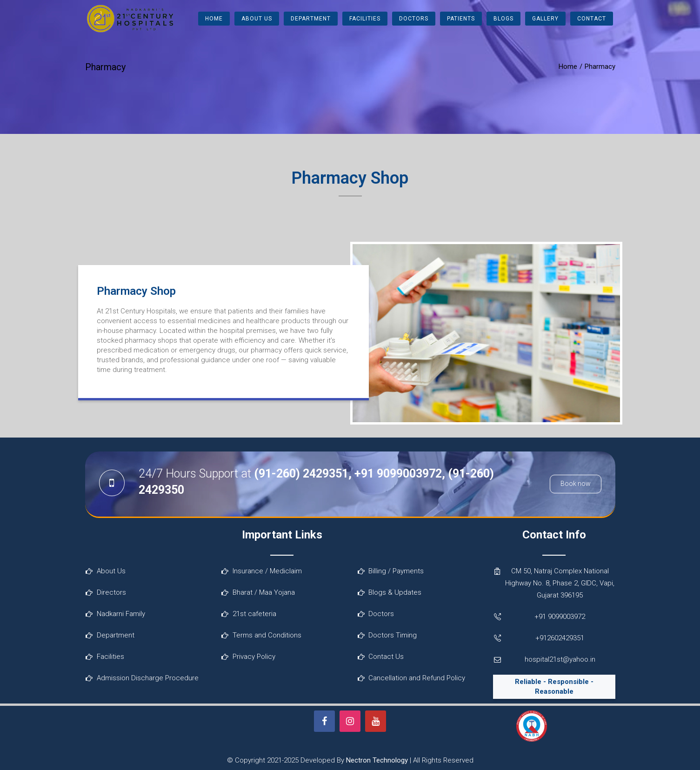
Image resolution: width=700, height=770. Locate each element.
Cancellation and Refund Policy (417, 678)
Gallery (545, 19)
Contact (592, 19)
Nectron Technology (377, 760)
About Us (257, 19)
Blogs (503, 19)
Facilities (365, 19)
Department (311, 19)
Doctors (414, 19)
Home (214, 19)
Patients (461, 19)
